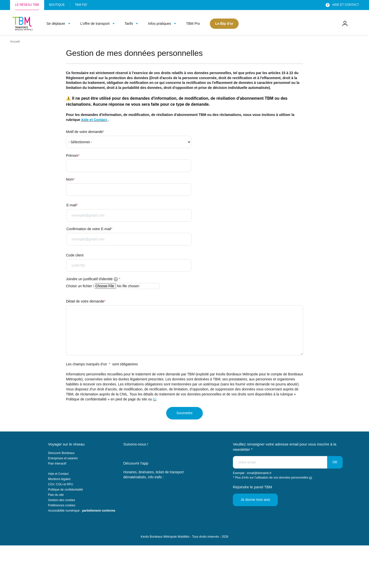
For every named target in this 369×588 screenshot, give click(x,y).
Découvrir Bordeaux (61, 453)
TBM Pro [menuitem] (193, 24)
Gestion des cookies (62, 500)
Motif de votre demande (84, 132)
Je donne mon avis (255, 500)
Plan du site (56, 495)
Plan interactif (57, 464)
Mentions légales (59, 479)
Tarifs (129, 24)
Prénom (72, 156)
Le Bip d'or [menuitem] (224, 24)
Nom (70, 179)
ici (155, 399)
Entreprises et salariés (63, 458)
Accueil (15, 42)
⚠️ (68, 98)
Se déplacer (56, 24)
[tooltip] (116, 279)
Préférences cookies (62, 505)
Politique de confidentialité (66, 490)
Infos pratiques (159, 24)
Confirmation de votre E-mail (89, 229)
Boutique (57, 5)
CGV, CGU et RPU (61, 484)
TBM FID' (81, 5)
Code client (75, 255)
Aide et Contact (94, 120)
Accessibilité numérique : (82, 511)
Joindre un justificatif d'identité (92, 279)
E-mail (71, 205)
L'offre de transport (95, 24)
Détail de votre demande (85, 301)
